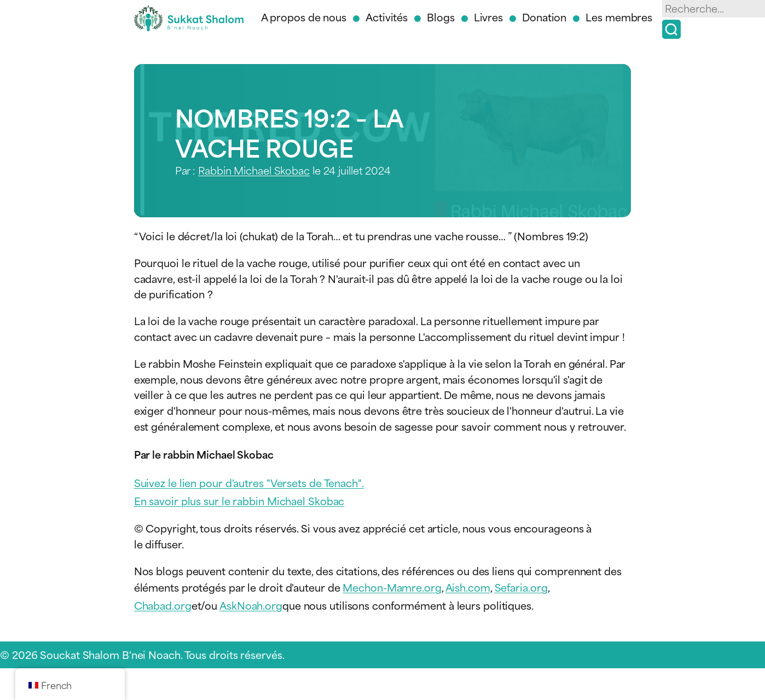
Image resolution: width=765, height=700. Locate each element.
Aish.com (468, 587)
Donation (544, 17)
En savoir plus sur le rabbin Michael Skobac (239, 501)
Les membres (619, 17)
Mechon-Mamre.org (392, 587)
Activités (387, 17)
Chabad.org (163, 605)
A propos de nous (304, 17)
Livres (488, 17)
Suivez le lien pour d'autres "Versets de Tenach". (249, 482)
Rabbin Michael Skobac (254, 170)
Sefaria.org (521, 587)
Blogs (441, 17)
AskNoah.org (251, 605)
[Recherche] (671, 29)
